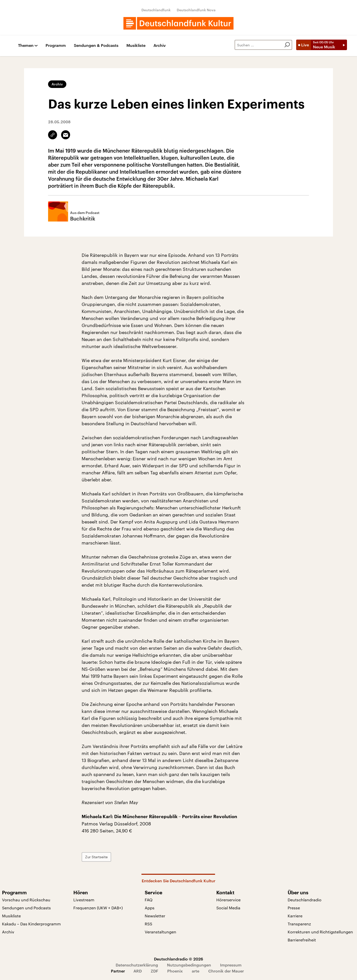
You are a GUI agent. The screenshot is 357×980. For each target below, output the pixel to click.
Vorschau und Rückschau (26, 900)
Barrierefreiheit (302, 940)
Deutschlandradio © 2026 (178, 959)
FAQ (149, 900)
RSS (148, 924)
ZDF (154, 971)
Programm (56, 45)
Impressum (231, 965)
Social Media (228, 908)
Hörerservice (228, 900)
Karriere (295, 916)
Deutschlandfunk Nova (196, 10)
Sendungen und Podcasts (26, 908)
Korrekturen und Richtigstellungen (320, 932)
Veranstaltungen (160, 932)
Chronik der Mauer (226, 971)
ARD (138, 971)
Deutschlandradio (305, 900)
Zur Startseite (96, 857)
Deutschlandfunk (156, 10)
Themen (26, 45)
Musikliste (136, 45)
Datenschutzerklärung (137, 965)
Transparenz (299, 924)
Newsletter (155, 916)
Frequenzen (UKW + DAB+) (98, 908)
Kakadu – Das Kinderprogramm (31, 924)
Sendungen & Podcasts (96, 45)
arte (196, 971)
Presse (294, 908)
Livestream (84, 900)
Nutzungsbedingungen (189, 965)
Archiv (160, 45)
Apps (150, 908)
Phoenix (175, 971)
